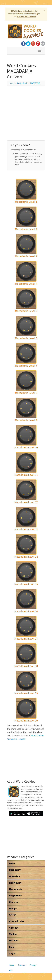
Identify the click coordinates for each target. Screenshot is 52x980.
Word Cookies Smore (26, 17)
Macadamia (16, 889)
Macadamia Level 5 (26, 311)
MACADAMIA (35, 83)
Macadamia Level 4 (26, 284)
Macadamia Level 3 (26, 256)
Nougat (13, 908)
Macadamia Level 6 (26, 338)
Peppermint (16, 896)
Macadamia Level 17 (26, 639)
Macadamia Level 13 (26, 529)
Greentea (14, 876)
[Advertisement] (26, 115)
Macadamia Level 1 (26, 202)
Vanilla (13, 934)
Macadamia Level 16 (26, 611)
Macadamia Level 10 (26, 447)
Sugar (12, 953)
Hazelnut (14, 940)
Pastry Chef (22, 83)
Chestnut (14, 902)
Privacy (33, 965)
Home (12, 83)
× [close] (44, 11)
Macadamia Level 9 (26, 420)
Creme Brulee (17, 921)
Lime (12, 947)
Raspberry (15, 870)
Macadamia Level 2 (26, 229)
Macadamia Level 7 (26, 366)
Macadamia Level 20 (26, 720)
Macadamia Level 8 (26, 393)
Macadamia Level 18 (26, 666)
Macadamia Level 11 (26, 475)
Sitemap (22, 965)
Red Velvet (15, 883)
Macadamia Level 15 (26, 584)
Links (11, 970)
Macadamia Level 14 (26, 557)
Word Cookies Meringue (29, 14)
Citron (13, 915)
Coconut (14, 928)
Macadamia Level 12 (26, 502)
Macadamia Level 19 (26, 693)
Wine (12, 863)
